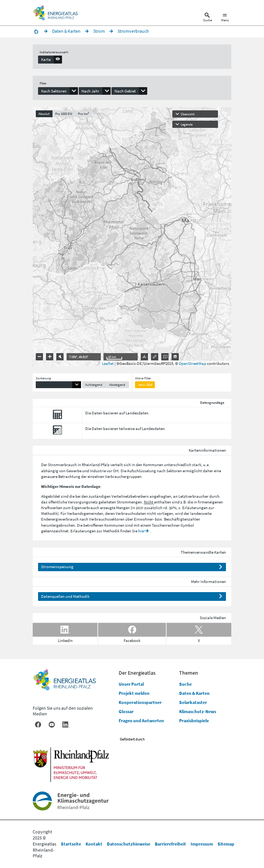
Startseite (71, 844)
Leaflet (108, 363)
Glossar (126, 711)
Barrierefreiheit (170, 844)
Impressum (202, 844)
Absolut (44, 114)
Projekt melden (134, 693)
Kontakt (94, 844)
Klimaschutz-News (198, 711)
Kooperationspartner (140, 702)
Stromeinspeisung (57, 567)
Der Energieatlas (137, 673)
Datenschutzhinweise (129, 844)
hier (142, 531)
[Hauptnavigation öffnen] (225, 18)
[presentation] (50, 59)
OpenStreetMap (192, 363)
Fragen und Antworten (141, 721)
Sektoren (174, 471)
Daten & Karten (194, 693)
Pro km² (83, 114)
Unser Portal (131, 684)
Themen (189, 673)
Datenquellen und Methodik (65, 596)
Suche (185, 684)
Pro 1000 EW (64, 114)
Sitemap (226, 844)
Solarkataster (193, 702)
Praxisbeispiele (194, 721)
